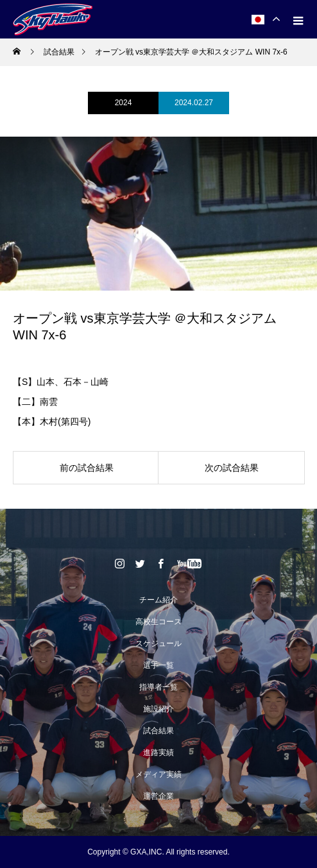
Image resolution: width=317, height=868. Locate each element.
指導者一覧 (158, 687)
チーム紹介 (158, 600)
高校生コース (158, 622)
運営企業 (158, 796)
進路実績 (158, 753)
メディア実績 (158, 774)
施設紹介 (158, 709)
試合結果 (158, 731)
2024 (124, 103)
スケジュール (158, 643)
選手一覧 (158, 665)
